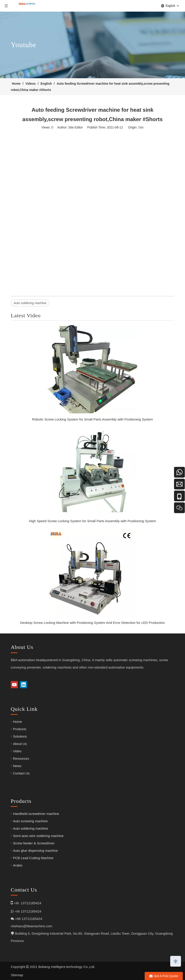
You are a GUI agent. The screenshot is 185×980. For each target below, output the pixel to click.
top (176, 961)
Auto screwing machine (30, 821)
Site (141, 127)
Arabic (18, 865)
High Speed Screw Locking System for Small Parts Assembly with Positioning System (92, 521)
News (17, 766)
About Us (20, 744)
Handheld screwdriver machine (36, 814)
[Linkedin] (24, 685)
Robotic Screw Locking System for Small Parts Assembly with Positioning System (92, 419)
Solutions (20, 736)
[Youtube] (14, 685)
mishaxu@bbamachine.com (31, 926)
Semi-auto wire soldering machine (38, 836)
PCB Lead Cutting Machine (33, 858)
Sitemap (17, 975)
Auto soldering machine (30, 303)
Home (17, 722)
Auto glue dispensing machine (35, 851)
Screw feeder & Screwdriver (34, 843)
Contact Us (21, 773)
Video (17, 751)
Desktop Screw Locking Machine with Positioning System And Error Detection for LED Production (92, 623)
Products (20, 729)
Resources (21, 758)
